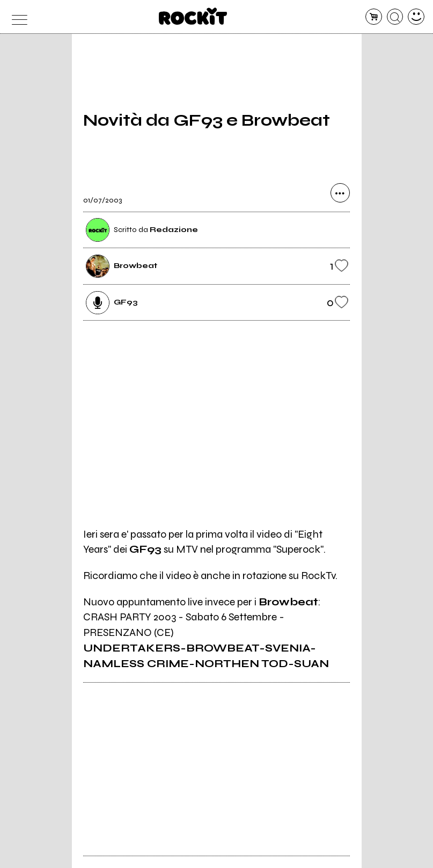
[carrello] (374, 17)
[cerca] (395, 17)
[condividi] (340, 193)
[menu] (17, 17)
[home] (193, 16)
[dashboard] (416, 17)
